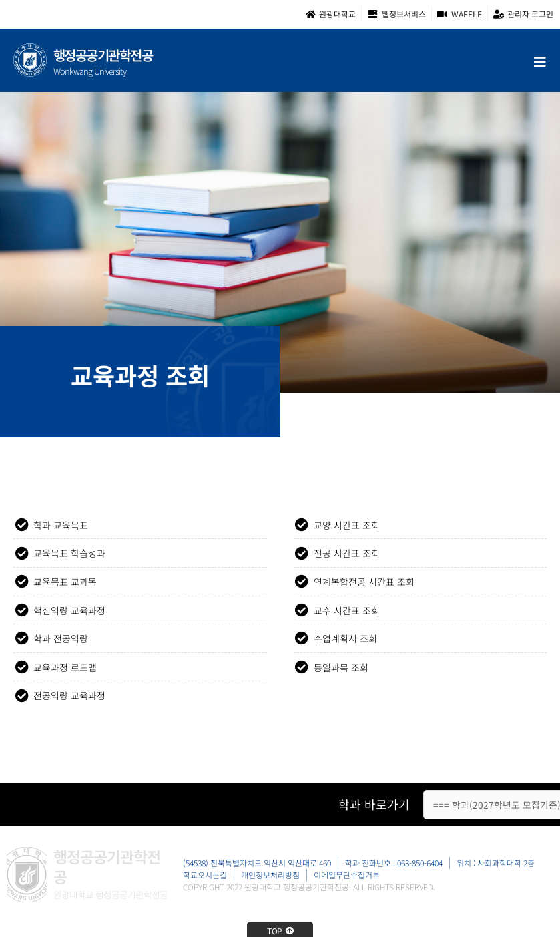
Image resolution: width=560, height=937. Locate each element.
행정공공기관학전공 (103, 55)
